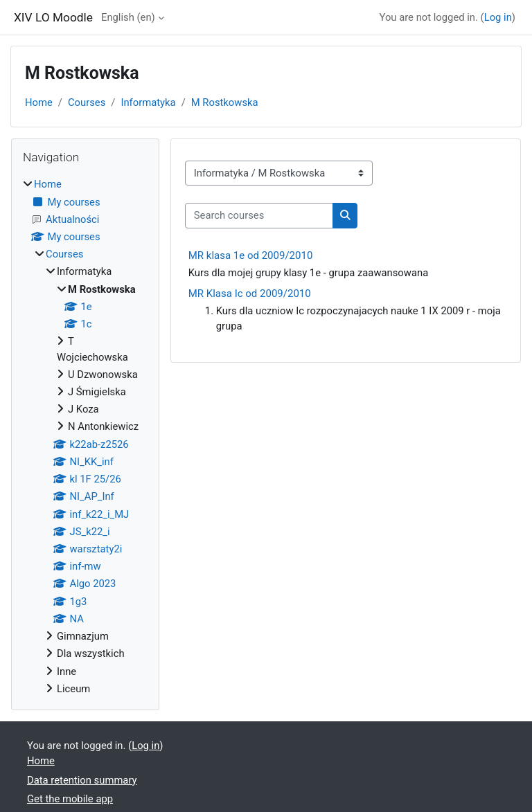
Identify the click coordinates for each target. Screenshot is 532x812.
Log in (498, 17)
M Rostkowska (225, 102)
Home (39, 102)
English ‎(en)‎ (128, 17)
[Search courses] (259, 215)
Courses (87, 102)
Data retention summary (82, 780)
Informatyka (148, 102)
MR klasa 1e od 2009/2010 (251, 255)
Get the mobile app (70, 799)
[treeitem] (85, 436)
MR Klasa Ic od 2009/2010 (250, 294)
